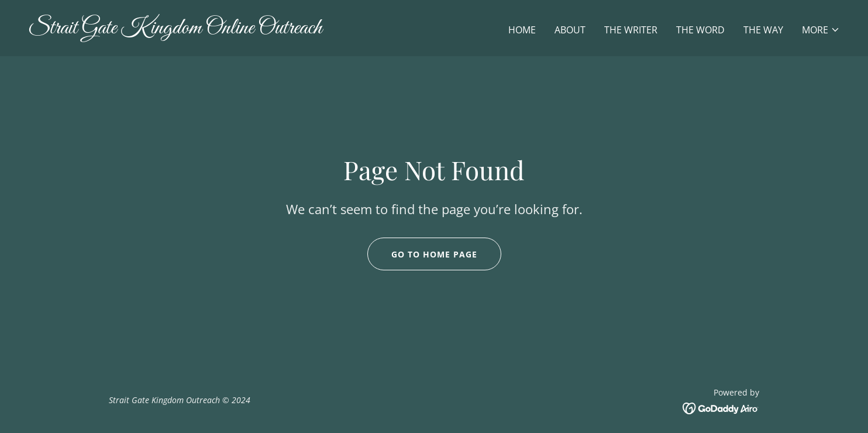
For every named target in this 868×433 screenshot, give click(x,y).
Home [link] (522, 30)
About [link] (570, 30)
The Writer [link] (631, 30)
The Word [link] (700, 30)
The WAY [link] (763, 30)
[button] (821, 30)
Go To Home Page (434, 254)
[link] (226, 30)
